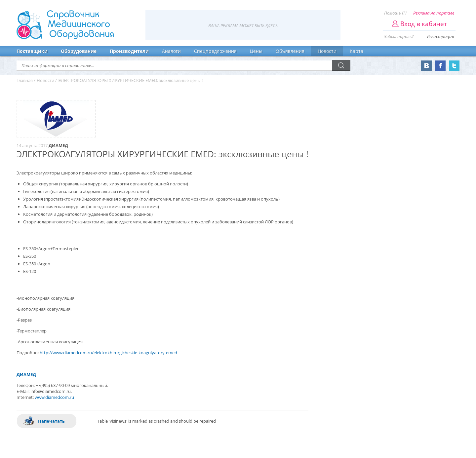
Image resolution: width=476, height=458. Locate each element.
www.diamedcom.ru (54, 397)
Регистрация (441, 36)
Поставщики (32, 51)
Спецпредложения (215, 51)
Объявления (290, 51)
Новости (327, 51)
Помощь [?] (395, 13)
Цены (256, 51)
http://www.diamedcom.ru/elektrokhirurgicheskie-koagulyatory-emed (108, 353)
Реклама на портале (434, 13)
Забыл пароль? (399, 36)
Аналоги (171, 51)
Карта (357, 51)
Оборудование (79, 51)
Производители (129, 51)
